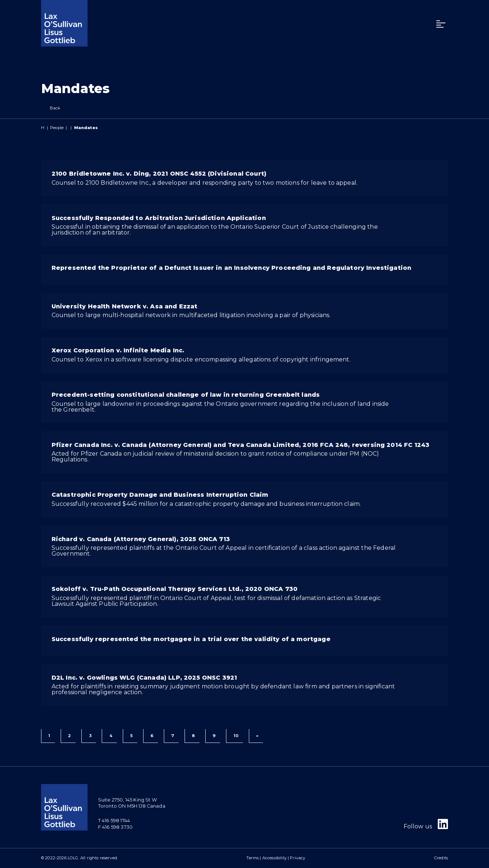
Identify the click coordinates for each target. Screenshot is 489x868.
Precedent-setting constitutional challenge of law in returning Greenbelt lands (186, 395)
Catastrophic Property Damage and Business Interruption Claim (160, 495)
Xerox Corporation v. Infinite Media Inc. (118, 350)
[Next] (256, 736)
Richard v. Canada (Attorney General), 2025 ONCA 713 (141, 539)
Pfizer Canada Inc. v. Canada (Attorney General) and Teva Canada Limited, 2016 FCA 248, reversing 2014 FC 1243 (241, 445)
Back (51, 108)
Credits (441, 858)
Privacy (298, 858)
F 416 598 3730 (115, 827)
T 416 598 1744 (114, 821)
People (57, 128)
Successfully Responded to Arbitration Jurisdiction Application (159, 218)
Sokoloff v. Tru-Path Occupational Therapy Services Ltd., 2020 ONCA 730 (175, 589)
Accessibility (274, 858)
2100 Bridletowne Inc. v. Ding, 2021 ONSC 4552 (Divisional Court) (159, 174)
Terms (252, 858)
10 (236, 736)
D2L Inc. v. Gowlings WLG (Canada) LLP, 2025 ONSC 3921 (144, 678)
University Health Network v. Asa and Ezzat (125, 306)
